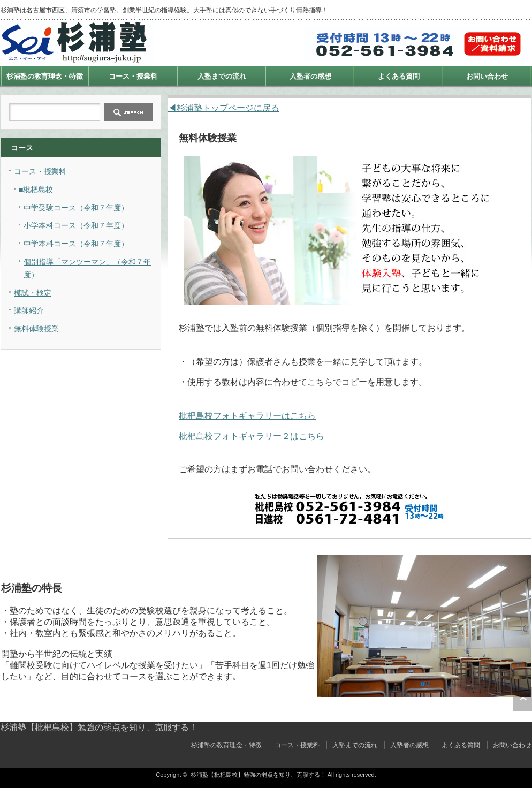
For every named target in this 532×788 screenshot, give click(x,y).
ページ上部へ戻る (523, 699)
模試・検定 (33, 293)
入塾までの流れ (222, 76)
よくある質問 (399, 76)
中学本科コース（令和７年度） (76, 244)
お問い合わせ (487, 76)
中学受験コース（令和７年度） (76, 208)
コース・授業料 (133, 76)
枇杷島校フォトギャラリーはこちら (247, 416)
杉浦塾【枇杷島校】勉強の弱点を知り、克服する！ (99, 727)
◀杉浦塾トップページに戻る (224, 108)
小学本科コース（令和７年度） (76, 225)
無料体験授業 (36, 329)
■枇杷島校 (36, 190)
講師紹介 (29, 310)
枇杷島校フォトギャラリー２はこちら (252, 436)
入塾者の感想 (310, 76)
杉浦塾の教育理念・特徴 (45, 76)
